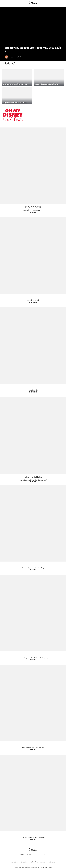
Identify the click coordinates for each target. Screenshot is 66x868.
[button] (3, 3)
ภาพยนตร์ (38, 855)
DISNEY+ (22, 855)
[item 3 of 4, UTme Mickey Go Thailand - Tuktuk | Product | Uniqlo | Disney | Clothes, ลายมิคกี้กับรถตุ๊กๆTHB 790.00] (33, 351)
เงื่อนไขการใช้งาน (34, 862)
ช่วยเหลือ (43, 862)
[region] (33, 26)
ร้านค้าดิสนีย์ (30, 855)
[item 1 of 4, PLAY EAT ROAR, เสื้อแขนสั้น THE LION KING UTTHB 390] (33, 171)
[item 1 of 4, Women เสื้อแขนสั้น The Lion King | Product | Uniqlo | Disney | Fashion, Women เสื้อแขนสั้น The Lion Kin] (33, 529)
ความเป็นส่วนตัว (51, 862)
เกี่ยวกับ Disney (15, 862)
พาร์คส (44, 855)
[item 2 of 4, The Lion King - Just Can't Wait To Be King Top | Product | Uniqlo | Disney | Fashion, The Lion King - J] (33, 619)
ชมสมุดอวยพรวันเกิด (16, 57)
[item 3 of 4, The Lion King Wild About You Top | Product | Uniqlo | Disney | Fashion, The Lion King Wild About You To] (33, 709)
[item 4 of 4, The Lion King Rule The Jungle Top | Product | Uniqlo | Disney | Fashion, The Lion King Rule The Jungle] (33, 799)
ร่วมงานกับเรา (25, 862)
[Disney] (33, 3)
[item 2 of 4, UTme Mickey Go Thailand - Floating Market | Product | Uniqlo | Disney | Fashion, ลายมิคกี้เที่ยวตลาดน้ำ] (33, 261)
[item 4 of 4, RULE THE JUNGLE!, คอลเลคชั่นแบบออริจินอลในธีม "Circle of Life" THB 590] (33, 441)
